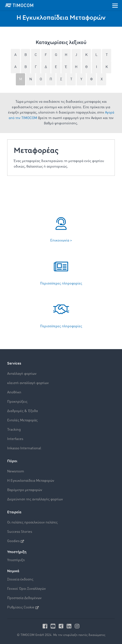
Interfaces (15, 439)
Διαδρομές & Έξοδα (22, 411)
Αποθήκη (14, 392)
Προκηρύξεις (17, 402)
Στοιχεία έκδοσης (20, 579)
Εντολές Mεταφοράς (22, 420)
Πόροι (12, 461)
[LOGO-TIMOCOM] (19, 5)
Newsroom (16, 471)
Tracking (14, 430)
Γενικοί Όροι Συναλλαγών (26, 589)
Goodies (16, 541)
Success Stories (20, 532)
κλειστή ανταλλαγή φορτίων (28, 383)
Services (14, 363)
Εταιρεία (14, 512)
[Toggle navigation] (115, 5)
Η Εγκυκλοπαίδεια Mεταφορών (31, 481)
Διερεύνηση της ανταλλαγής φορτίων (35, 499)
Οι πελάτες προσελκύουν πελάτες (32, 523)
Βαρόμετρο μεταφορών (25, 490)
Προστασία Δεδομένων (24, 598)
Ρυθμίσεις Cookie (23, 608)
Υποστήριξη (16, 560)
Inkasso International (24, 448)
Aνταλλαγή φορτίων (22, 374)
